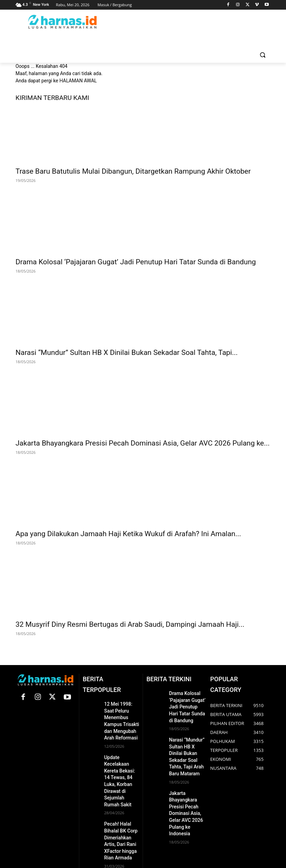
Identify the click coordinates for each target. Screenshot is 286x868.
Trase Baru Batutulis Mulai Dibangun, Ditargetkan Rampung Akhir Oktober (133, 171)
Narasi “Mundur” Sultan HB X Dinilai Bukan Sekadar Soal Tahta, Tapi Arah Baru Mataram (188, 746)
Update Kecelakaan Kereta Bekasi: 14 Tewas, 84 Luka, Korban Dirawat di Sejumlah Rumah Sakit (121, 763)
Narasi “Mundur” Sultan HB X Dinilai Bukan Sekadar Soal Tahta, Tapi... (127, 353)
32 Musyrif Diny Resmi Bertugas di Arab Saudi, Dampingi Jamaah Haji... (130, 624)
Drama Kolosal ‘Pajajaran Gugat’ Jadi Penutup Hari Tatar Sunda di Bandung (136, 262)
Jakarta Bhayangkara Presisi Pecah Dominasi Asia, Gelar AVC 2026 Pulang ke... (143, 443)
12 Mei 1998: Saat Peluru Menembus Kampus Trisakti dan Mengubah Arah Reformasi (121, 715)
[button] (262, 55)
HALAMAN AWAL (78, 81)
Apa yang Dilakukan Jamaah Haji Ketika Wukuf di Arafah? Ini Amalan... (128, 534)
